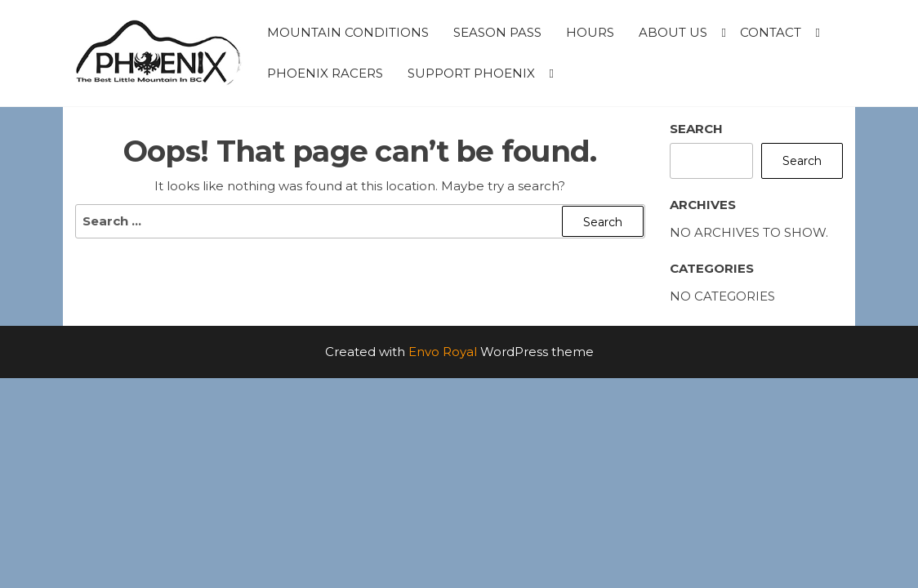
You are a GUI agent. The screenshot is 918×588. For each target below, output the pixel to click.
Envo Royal (443, 352)
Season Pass (497, 32)
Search (696, 129)
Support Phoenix (471, 73)
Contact (771, 32)
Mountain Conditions (348, 32)
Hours (590, 32)
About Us (673, 32)
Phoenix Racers (325, 73)
